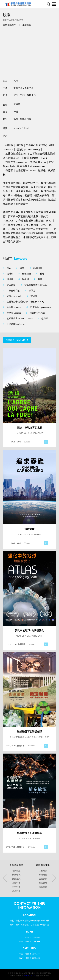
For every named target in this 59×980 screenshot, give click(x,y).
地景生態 (16, 871)
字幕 (5, 88)
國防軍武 (43, 887)
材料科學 (16, 887)
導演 (5, 128)
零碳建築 (9, 285)
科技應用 (43, 883)
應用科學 (16, 891)
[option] (30, 49)
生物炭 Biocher (12, 313)
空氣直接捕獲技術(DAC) (35, 285)
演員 (5, 136)
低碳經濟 (25, 274)
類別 (5, 119)
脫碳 (38, 279)
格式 (5, 95)
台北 (12, 921)
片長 (5, 112)
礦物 (20, 268)
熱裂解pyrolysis (36, 313)
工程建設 (43, 871)
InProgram (30, 976)
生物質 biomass (12, 307)
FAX (21, 941)
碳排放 (8, 274)
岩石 (7, 268)
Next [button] (54, 878)
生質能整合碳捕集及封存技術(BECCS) (23, 302)
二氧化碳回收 (11, 291)
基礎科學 (16, 883)
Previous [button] (5, 878)
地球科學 (36, 268)
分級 (5, 105)
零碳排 (32, 296)
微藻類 (43, 319)
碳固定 (30, 291)
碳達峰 (8, 279)
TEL (21, 937)
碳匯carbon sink (12, 296)
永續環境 (16, 875)
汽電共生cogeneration (39, 307)
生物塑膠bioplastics (14, 324)
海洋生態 (16, 879)
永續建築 (43, 875)
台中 (12, 925)
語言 (5, 81)
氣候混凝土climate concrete (18, 319)
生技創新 (43, 879)
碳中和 (24, 279)
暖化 (40, 274)
